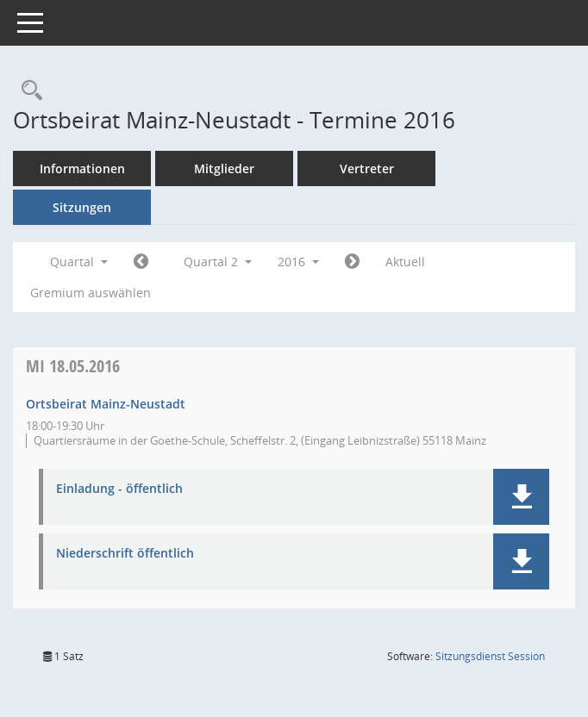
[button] (521, 497)
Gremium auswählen (91, 293)
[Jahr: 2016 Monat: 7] (352, 262)
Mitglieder (224, 168)
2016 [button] (298, 262)
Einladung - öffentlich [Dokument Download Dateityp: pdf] (119, 489)
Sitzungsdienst (490, 656)
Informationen (82, 168)
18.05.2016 (73, 366)
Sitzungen (82, 207)
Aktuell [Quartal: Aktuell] (405, 262)
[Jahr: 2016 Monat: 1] (141, 262)
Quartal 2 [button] (218, 262)
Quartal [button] (79, 262)
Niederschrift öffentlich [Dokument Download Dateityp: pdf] (125, 554)
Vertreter (367, 168)
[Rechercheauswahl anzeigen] (28, 91)
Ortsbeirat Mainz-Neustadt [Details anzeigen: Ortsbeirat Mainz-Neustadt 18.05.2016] (106, 404)
